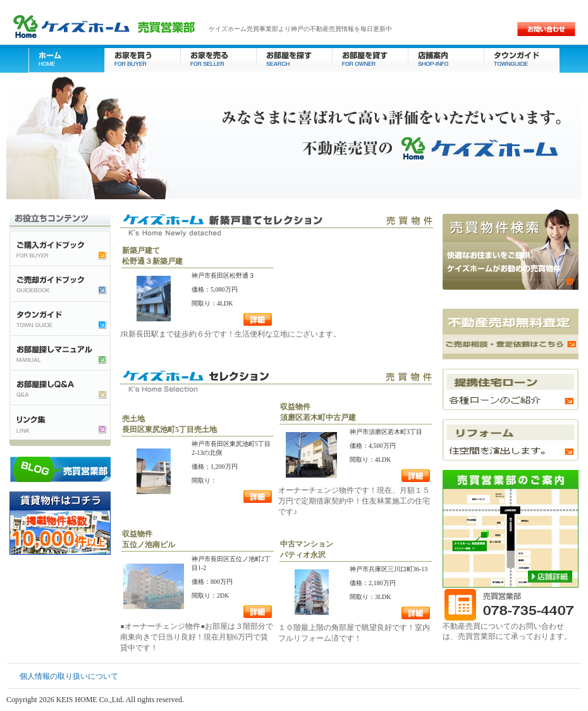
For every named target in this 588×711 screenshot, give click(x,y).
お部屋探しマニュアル (60, 353)
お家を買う (142, 59)
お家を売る (218, 59)
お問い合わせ (546, 29)
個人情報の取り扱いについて (69, 676)
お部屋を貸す (370, 59)
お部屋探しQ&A (60, 387)
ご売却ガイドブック (60, 283)
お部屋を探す (294, 59)
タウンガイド (522, 59)
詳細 (258, 319)
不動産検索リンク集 (60, 422)
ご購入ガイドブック (60, 248)
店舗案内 (446, 59)
